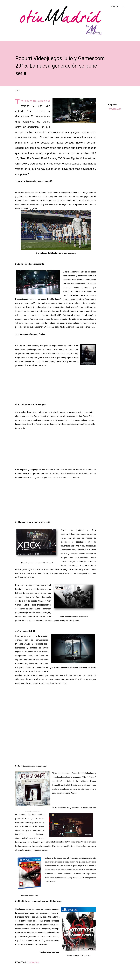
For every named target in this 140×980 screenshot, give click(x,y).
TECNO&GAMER (115, 109)
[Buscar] (114, 7)
